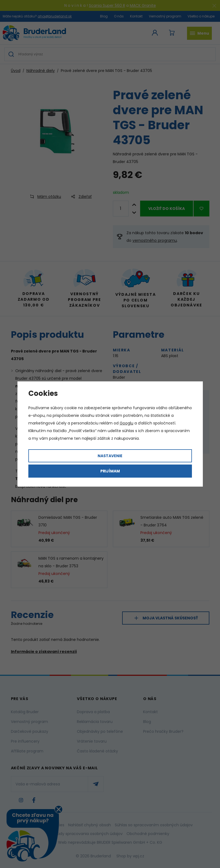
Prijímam (110, 471)
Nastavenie (110, 456)
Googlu (126, 423)
